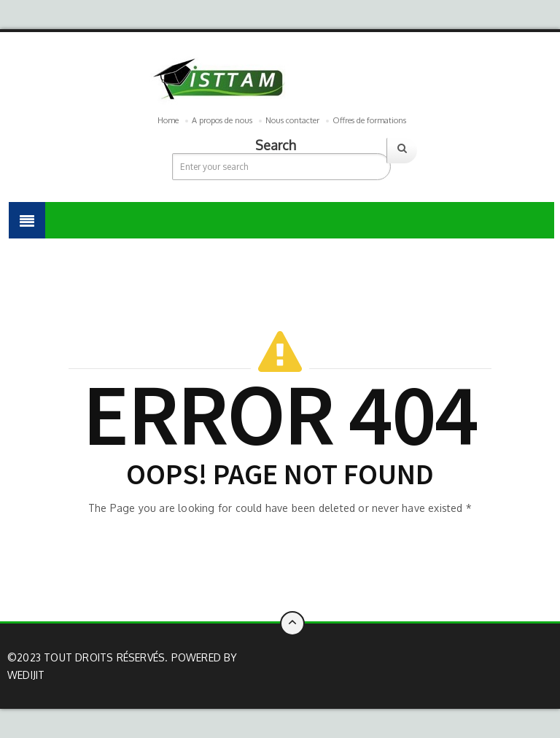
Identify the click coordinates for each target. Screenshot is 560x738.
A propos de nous (222, 120)
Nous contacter (292, 120)
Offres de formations (369, 120)
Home (168, 120)
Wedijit (26, 675)
